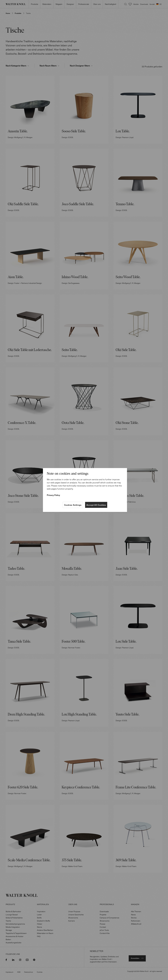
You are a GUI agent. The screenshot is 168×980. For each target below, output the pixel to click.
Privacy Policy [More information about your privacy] (53, 495)
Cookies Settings (73, 505)
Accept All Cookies (96, 505)
